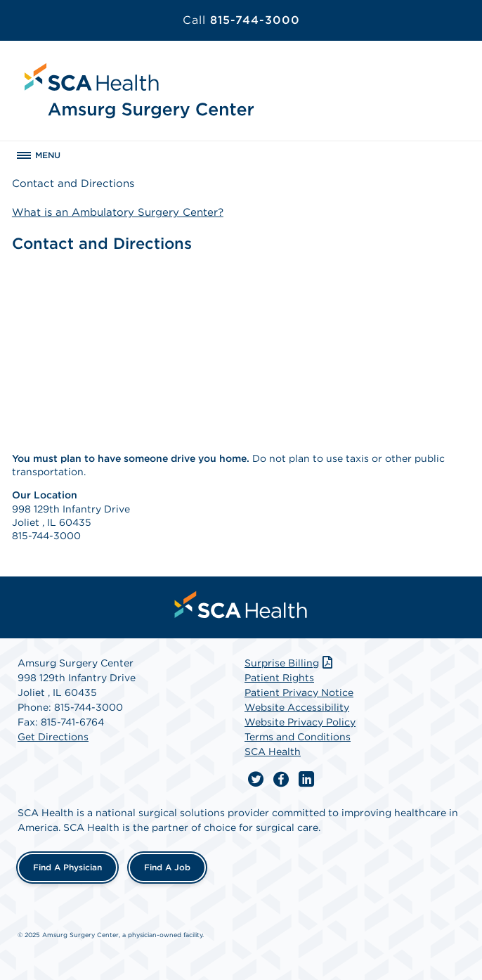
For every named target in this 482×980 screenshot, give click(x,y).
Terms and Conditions (298, 737)
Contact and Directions (73, 183)
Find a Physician (67, 867)
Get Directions (53, 737)
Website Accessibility (297, 707)
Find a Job (167, 867)
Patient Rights (279, 678)
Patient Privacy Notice (299, 692)
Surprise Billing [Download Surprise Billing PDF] (290, 663)
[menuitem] (241, 605)
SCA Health (273, 752)
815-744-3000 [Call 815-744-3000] (241, 20)
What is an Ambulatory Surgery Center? (118, 212)
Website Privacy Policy (300, 722)
